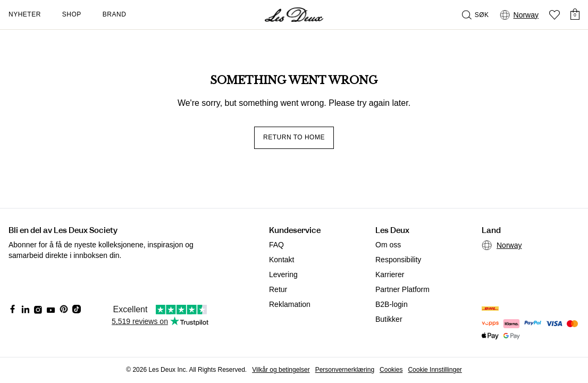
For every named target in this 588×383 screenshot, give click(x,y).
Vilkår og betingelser (281, 370)
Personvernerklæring (345, 370)
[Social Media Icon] (13, 309)
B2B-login (392, 304)
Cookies (391, 370)
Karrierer (390, 274)
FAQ (276, 245)
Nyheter (25, 14)
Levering (283, 274)
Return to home (294, 137)
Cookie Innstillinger (435, 370)
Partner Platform (402, 289)
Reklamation (290, 304)
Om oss (388, 245)
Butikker (389, 319)
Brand (115, 14)
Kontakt (282, 260)
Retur (278, 289)
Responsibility (398, 260)
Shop (72, 14)
